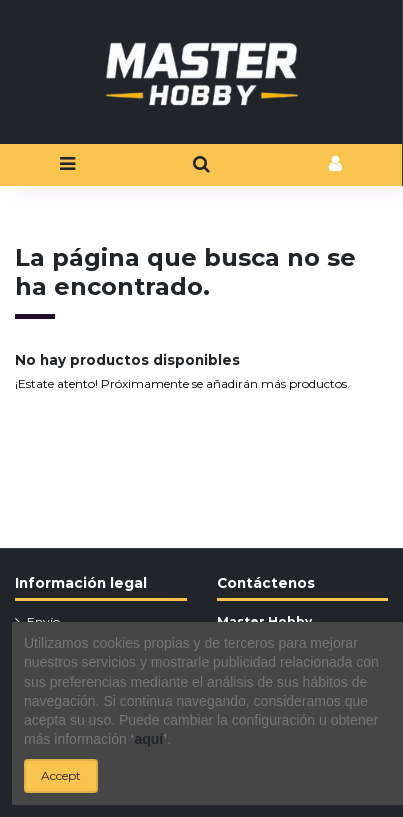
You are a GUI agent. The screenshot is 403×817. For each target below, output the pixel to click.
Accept (61, 775)
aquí (148, 739)
